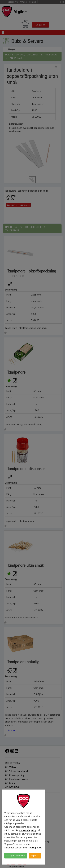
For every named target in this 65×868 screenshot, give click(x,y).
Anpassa (35, 856)
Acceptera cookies (16, 856)
